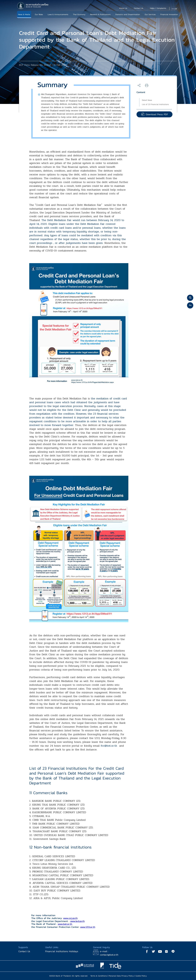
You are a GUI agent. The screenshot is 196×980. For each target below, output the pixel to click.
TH (173, 9)
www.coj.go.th (70, 918)
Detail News (147, 100)
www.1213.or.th (88, 927)
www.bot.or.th (65, 924)
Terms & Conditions (99, 976)
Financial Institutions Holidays (62, 951)
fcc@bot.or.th (109, 746)
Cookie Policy (141, 976)
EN (176, 9)
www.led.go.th (77, 921)
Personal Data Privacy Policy (121, 976)
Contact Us (24, 951)
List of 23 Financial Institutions (155, 104)
